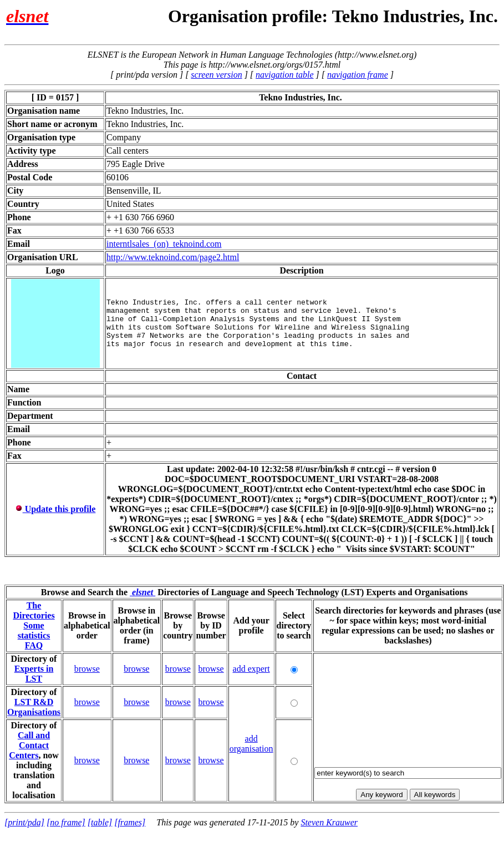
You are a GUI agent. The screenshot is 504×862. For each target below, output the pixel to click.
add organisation (251, 744)
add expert (251, 669)
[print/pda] (24, 822)
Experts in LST (34, 674)
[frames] (130, 822)
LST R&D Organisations (34, 707)
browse (87, 669)
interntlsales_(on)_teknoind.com (164, 244)
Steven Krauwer (329, 822)
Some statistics (34, 630)
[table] (100, 822)
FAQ (34, 645)
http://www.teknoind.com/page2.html (173, 257)
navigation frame (358, 75)
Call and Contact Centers (29, 745)
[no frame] (66, 822)
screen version (216, 75)
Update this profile (55, 509)
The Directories (34, 610)
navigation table (284, 75)
